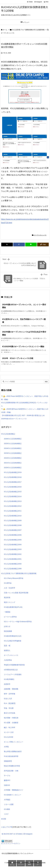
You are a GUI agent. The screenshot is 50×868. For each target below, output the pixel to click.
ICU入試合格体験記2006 (13, 535)
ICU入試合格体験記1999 (13, 569)
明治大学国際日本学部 (12, 766)
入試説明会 (8, 660)
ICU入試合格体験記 (8, 434)
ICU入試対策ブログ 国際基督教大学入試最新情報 (28, 30)
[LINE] (31, 244)
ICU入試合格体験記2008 (13, 525)
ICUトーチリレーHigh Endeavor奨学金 (18, 622)
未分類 (4, 819)
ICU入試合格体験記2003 (13, 549)
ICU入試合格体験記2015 (13, 492)
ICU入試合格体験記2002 (13, 554)
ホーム (5, 30)
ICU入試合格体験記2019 (13, 472)
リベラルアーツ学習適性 (13, 674)
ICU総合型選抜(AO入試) (13, 636)
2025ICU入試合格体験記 (13, 444)
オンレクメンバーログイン (11, 843)
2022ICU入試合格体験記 (13, 458)
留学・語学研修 (9, 694)
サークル (7, 776)
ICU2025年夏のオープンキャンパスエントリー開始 (23, 347)
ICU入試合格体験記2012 (13, 506)
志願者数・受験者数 (11, 689)
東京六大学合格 (9, 713)
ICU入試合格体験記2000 (13, 564)
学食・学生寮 (9, 708)
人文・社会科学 (9, 588)
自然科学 (7, 684)
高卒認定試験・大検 (11, 771)
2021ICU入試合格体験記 (13, 463)
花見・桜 (7, 646)
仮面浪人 (7, 650)
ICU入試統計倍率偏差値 (12, 641)
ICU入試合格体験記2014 (13, 496)
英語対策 (7, 597)
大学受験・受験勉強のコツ (14, 790)
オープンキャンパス (8, 33)
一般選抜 (7, 612)
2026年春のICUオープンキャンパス (14, 419)
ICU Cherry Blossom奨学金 (14, 578)
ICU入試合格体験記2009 (13, 521)
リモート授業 (9, 804)
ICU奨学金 (8, 583)
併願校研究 (8, 761)
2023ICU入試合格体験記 (13, 453)
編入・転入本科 (9, 727)
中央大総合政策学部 (11, 756)
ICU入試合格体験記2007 (13, 530)
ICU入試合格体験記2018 (13, 477)
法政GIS (7, 785)
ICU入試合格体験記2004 (13, 545)
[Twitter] (7, 244)
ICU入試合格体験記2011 (13, 511)
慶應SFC (7, 780)
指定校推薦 (8, 631)
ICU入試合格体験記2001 (13, 559)
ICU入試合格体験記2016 (13, 487)
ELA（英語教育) (10, 703)
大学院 (6, 747)
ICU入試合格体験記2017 (13, 482)
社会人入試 (8, 699)
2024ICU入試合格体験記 (13, 448)
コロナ (6, 814)
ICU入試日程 (8, 737)
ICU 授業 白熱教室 (11, 723)
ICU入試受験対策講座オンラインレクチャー (18, 853)
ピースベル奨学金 (10, 617)
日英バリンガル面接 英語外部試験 (16, 593)
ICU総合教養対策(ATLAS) (13, 607)
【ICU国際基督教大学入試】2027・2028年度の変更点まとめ (23, 415)
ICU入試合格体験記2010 (13, 516)
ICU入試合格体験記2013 (13, 501)
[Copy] (43, 244)
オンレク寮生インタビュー (14, 742)
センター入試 (9, 732)
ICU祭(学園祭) (9, 679)
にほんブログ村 (7, 827)
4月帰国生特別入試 (11, 670)
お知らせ (7, 626)
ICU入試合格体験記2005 (13, 540)
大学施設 (7, 800)
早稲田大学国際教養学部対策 (14, 665)
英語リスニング (9, 602)
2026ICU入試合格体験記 (13, 439)
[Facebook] (19, 244)
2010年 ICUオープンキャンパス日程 (18, 358)
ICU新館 (7, 809)
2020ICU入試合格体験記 (13, 468)
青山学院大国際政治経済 (13, 751)
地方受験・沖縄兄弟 (11, 718)
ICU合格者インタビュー (12, 795)
